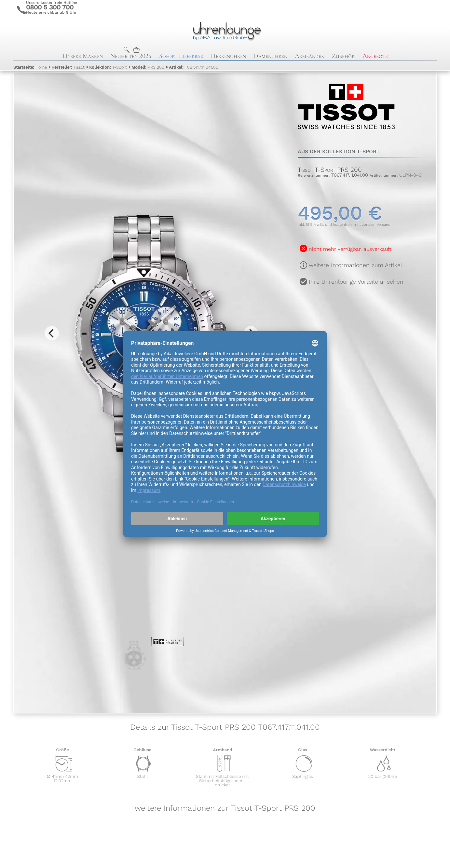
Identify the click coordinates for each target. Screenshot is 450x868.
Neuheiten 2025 (131, 56)
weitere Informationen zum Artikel (355, 265)
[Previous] (52, 333)
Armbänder (309, 56)
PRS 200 (148, 67)
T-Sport (108, 67)
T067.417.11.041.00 (194, 67)
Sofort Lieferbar (181, 56)
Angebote (375, 56)
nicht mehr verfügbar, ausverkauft (350, 249)
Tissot (68, 67)
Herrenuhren (228, 56)
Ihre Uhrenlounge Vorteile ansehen (356, 282)
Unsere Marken (83, 56)
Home (30, 67)
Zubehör (343, 56)
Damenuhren (271, 56)
